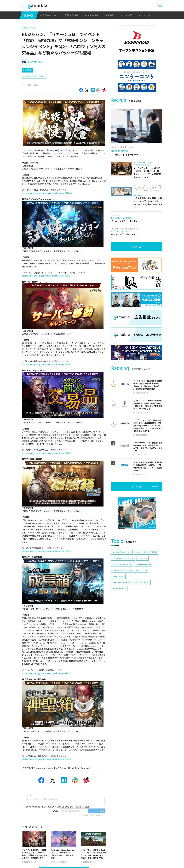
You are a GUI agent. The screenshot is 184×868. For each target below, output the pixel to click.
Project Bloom (118, 576)
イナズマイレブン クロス (122, 552)
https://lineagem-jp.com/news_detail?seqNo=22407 (47, 364)
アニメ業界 (126, 15)
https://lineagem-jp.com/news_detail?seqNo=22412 (47, 673)
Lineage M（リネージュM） (34, 76)
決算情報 (110, 15)
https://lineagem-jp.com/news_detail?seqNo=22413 (47, 759)
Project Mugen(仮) (143, 564)
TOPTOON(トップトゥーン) (123, 558)
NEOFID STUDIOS (119, 588)
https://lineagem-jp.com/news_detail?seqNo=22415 (47, 276)
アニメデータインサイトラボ (146, 552)
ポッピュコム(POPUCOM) (122, 564)
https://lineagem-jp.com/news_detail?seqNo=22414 (47, 193)
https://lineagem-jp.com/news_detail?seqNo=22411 (47, 551)
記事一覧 (29, 15)
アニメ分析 (144, 15)
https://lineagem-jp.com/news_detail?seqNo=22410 (47, 453)
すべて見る (137, 247)
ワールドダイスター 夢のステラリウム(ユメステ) (131, 582)
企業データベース (49, 15)
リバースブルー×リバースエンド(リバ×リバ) (130, 570)
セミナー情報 (92, 15)
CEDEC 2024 (142, 558)
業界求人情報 (71, 15)
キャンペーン (29, 28)
